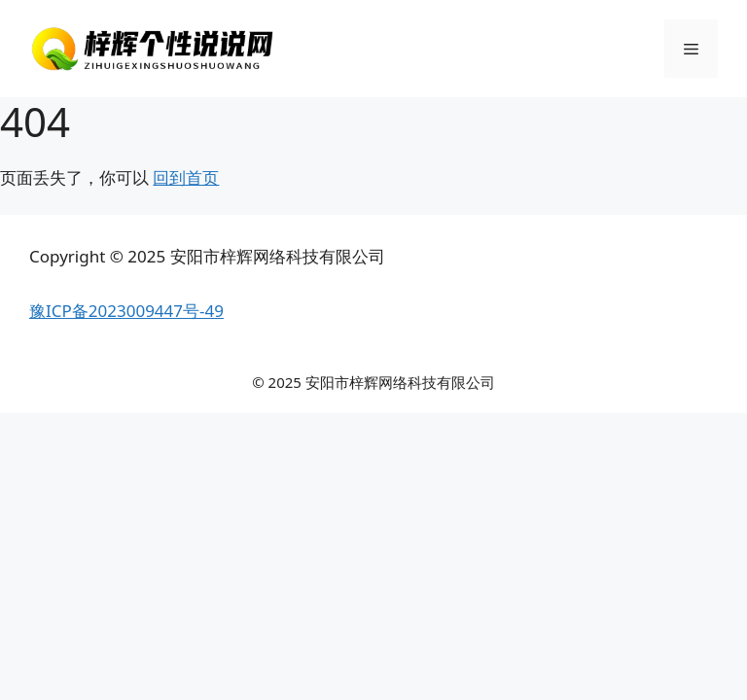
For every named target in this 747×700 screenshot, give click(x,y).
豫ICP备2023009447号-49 (126, 311)
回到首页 (186, 177)
